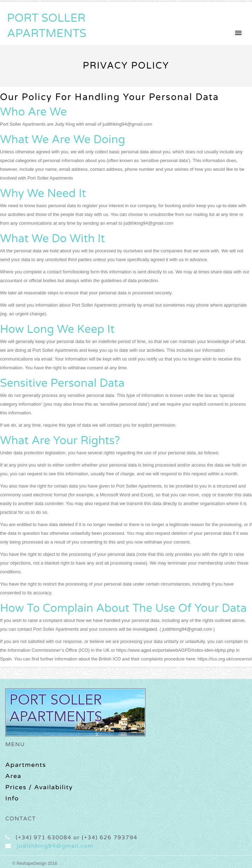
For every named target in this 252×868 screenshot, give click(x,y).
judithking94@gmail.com (55, 846)
